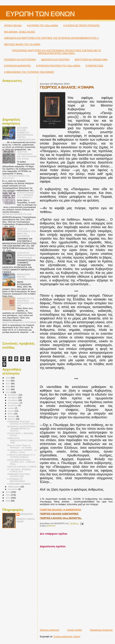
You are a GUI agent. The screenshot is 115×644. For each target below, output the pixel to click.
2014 (8, 392)
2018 (8, 381)
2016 (8, 386)
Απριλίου (12, 416)
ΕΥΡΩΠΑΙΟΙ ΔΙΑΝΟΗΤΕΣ (18, 66)
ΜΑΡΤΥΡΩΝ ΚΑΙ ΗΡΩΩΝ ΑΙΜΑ (91, 59)
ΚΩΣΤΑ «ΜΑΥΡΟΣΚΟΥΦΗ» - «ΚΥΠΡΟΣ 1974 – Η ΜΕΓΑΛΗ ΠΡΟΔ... (21, 462)
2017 (8, 383)
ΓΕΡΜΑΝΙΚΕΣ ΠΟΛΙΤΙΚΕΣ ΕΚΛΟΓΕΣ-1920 (19, 475)
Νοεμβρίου (13, 398)
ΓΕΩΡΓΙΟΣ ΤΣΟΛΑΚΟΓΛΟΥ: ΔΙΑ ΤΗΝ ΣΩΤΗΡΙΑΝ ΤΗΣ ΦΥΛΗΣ (27, 155)
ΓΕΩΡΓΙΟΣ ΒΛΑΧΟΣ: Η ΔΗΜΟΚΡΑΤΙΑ (60, 510)
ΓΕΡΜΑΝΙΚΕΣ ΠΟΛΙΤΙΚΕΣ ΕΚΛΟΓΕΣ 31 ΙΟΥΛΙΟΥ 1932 (21, 423)
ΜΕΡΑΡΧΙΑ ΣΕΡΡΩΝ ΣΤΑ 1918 (17, 214)
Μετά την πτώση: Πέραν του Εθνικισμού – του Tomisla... (20, 446)
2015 (8, 389)
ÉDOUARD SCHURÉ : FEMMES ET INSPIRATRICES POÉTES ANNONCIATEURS (26, 134)
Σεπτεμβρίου (14, 403)
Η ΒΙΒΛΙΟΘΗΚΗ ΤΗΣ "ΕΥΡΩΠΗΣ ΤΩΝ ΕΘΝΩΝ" (29, 72)
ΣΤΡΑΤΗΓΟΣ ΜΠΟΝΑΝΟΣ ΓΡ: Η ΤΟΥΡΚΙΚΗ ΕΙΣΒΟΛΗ (21, 456)
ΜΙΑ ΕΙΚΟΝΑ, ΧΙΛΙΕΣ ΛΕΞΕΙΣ (20, 32)
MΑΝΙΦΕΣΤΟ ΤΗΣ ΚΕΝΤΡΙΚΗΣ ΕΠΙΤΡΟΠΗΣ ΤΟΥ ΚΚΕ (26, 302)
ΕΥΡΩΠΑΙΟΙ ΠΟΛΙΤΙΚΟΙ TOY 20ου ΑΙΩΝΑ (58, 66)
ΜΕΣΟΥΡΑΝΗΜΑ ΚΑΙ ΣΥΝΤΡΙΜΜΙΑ (19, 322)
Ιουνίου (11, 411)
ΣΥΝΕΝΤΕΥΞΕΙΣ (94, 66)
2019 (8, 378)
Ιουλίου (11, 408)
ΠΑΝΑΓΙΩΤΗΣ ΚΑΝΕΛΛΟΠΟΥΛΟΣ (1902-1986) (20, 440)
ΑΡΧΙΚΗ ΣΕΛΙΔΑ (13, 25)
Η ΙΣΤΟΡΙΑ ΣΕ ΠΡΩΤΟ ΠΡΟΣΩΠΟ (81, 25)
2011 (8, 498)
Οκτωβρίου (13, 400)
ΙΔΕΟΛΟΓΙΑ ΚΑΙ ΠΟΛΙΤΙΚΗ (55, 59)
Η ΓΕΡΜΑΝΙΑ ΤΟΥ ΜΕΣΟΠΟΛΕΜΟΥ (16, 480)
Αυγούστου (13, 405)
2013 (8, 492)
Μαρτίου (12, 419)
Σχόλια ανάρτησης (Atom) (67, 636)
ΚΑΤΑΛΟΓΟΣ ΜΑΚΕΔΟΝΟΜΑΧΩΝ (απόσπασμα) (26, 255)
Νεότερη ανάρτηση (50, 630)
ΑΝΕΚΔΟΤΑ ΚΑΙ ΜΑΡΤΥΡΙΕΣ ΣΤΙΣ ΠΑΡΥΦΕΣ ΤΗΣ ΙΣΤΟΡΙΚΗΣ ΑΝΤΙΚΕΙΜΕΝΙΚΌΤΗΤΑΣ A (52, 38)
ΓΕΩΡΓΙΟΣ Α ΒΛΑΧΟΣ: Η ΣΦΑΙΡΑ (22, 467)
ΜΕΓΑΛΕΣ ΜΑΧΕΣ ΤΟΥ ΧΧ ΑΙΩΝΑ (22, 44)
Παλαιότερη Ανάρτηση (101, 630)
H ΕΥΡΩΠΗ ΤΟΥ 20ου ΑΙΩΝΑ (43, 25)
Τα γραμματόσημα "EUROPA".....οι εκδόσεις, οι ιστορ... (22, 451)
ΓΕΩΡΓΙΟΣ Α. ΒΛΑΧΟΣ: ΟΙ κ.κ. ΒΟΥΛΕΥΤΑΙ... (61, 518)
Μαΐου (11, 414)
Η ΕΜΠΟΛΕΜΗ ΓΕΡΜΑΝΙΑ (19, 484)
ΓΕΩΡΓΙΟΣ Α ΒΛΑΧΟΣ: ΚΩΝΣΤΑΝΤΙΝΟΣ (59, 514)
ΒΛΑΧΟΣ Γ (52, 526)
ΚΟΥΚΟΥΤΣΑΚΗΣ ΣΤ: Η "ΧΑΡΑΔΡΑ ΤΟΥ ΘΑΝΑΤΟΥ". (26, 195)
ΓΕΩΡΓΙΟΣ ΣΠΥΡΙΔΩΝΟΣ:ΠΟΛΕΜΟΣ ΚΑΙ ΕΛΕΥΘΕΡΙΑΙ (26, 232)
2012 (8, 495)
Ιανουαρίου (13, 489)
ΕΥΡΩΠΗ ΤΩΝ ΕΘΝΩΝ (40, 14)
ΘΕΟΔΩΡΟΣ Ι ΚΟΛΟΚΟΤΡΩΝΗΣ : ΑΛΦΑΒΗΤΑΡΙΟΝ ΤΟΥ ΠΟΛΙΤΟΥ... (21, 429)
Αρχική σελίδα (75, 630)
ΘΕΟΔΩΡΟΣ (26, 514)
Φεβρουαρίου (14, 487)
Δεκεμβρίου (13, 395)
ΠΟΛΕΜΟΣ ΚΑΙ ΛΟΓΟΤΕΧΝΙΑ (20, 59)
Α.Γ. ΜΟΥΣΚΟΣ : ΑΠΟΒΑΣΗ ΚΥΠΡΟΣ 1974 (19, 471)
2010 (8, 501)
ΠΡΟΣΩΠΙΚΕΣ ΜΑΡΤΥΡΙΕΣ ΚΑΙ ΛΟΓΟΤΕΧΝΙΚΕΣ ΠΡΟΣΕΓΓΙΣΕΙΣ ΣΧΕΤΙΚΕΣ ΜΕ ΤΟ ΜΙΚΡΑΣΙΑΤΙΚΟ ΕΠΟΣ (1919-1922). (57, 52)
